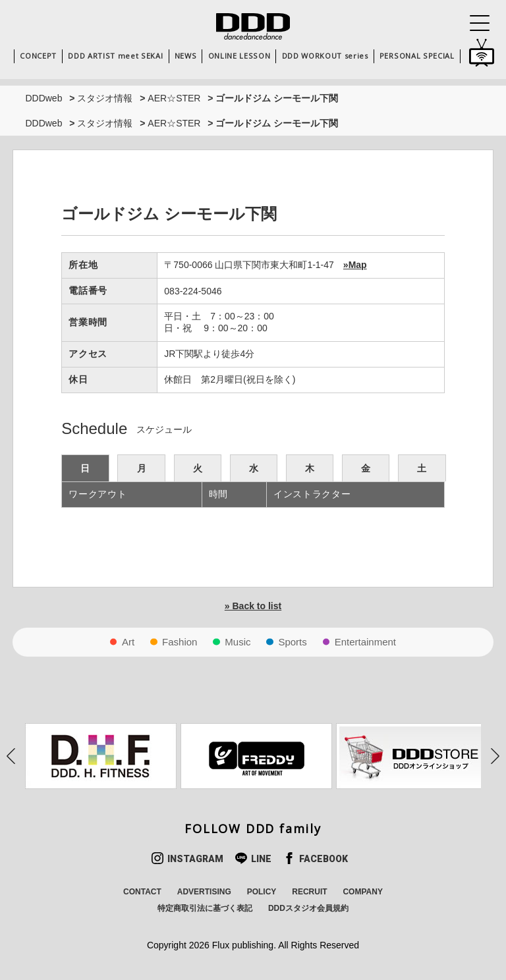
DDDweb (43, 98)
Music (238, 642)
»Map (355, 265)
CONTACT (142, 892)
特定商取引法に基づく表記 (205, 908)
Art (128, 642)
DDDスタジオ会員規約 (308, 908)
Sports (292, 642)
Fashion (180, 642)
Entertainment (365, 642)
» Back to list (253, 606)
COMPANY (362, 892)
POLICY (262, 892)
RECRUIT (309, 892)
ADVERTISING (204, 892)
